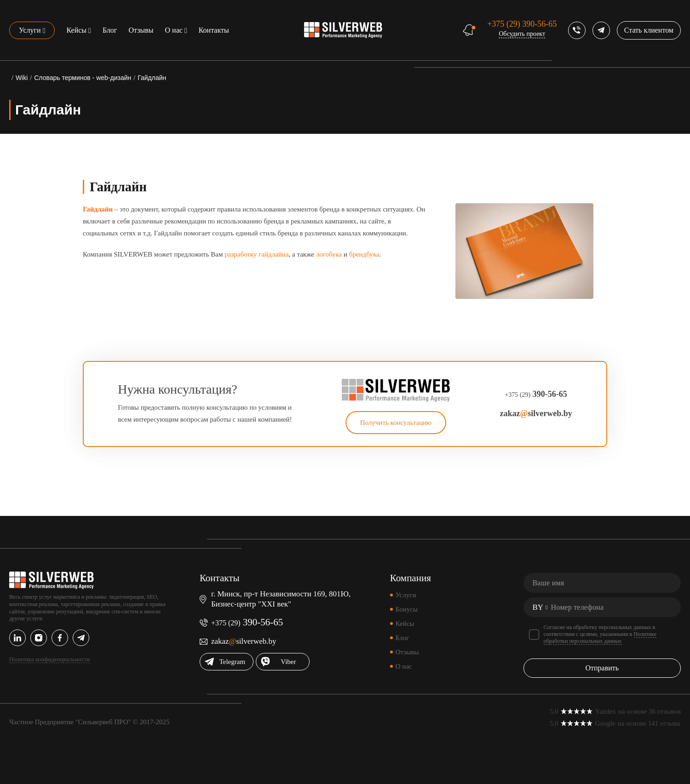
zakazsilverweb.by (536, 413)
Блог (110, 30)
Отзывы (141, 30)
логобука (329, 254)
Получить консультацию (396, 423)
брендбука (364, 254)
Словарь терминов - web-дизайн (83, 78)
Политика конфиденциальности (49, 659)
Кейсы (76, 30)
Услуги (30, 30)
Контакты (214, 30)
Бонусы (407, 609)
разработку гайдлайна (256, 254)
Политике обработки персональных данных (600, 638)
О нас (174, 30)
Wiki (22, 78)
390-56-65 (522, 24)
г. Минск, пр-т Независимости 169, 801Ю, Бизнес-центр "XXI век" (281, 599)
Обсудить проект (522, 34)
